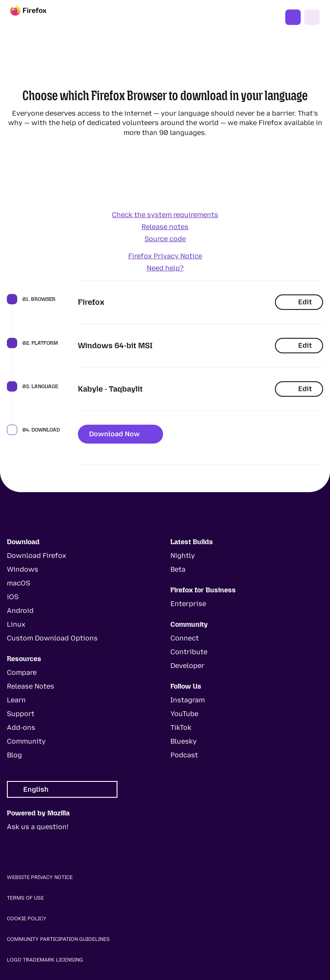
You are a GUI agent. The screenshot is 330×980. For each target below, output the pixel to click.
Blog (14, 755)
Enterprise (188, 604)
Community (26, 741)
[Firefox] (36, 17)
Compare (22, 672)
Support (21, 714)
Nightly (183, 556)
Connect (185, 638)
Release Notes (31, 686)
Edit (299, 302)
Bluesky (184, 741)
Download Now (120, 434)
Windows (23, 569)
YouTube (184, 714)
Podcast (184, 755)
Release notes (165, 227)
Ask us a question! (38, 827)
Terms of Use (25, 898)
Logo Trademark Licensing (45, 960)
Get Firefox (293, 17)
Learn (16, 700)
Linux (16, 624)
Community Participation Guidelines (58, 939)
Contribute (189, 652)
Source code (165, 239)
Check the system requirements (165, 215)
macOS (19, 583)
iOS (13, 597)
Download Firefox (37, 556)
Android (20, 611)
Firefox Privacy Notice (165, 256)
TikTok (181, 727)
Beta (178, 569)
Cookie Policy (27, 919)
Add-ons (21, 727)
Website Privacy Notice (40, 877)
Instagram (188, 700)
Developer (187, 666)
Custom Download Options (52, 638)
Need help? (165, 268)
